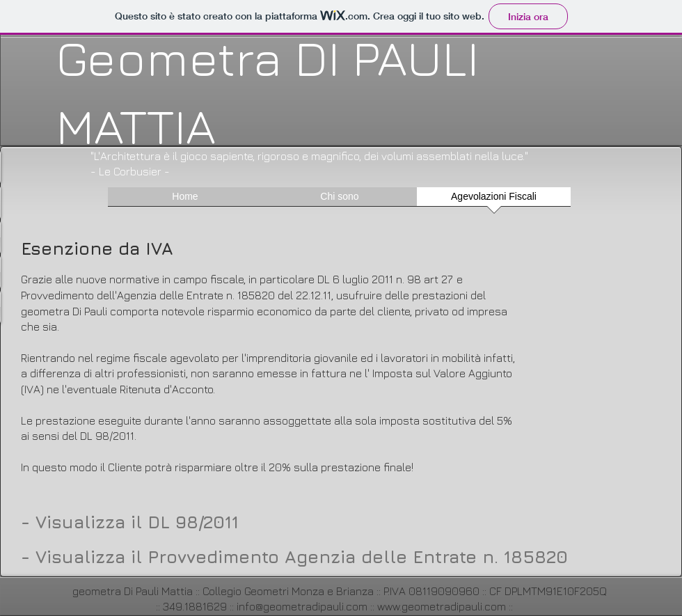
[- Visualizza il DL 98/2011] (131, 521)
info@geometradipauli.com (302, 606)
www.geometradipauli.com (442, 606)
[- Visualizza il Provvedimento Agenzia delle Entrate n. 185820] (296, 556)
